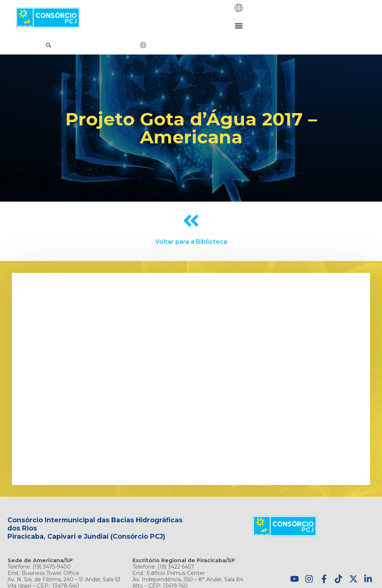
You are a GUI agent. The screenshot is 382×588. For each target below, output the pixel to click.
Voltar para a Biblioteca (191, 242)
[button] (239, 26)
